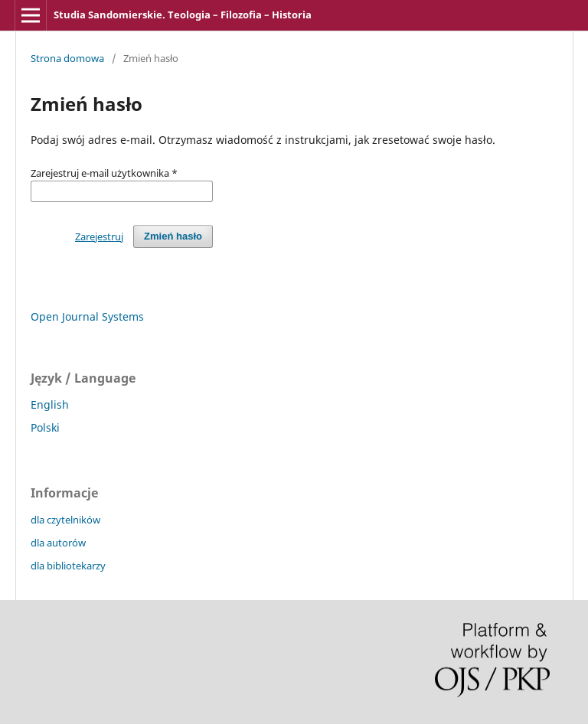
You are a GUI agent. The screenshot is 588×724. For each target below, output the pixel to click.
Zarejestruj (99, 236)
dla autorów (58, 543)
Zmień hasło (173, 236)
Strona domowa (67, 58)
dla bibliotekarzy (68, 566)
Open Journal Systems (87, 316)
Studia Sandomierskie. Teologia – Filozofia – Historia (183, 15)
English (50, 404)
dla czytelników (65, 520)
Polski (45, 427)
